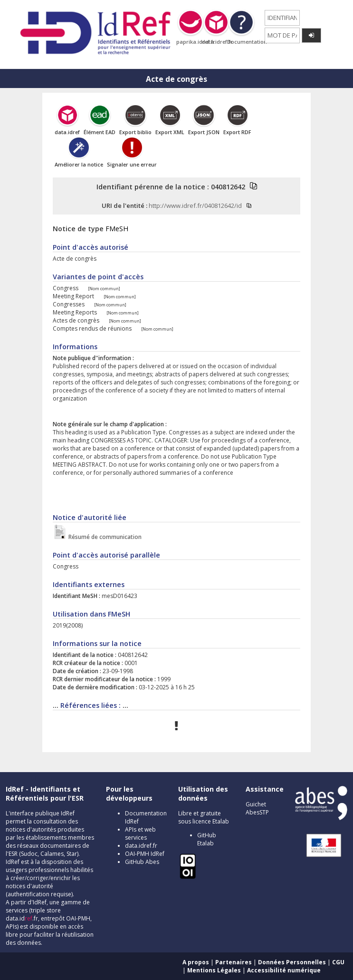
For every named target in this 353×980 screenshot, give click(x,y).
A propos (196, 962)
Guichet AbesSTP (257, 808)
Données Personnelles (292, 962)
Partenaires (234, 962)
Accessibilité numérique (284, 970)
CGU (338, 962)
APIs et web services (140, 833)
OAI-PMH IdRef (145, 854)
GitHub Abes (142, 862)
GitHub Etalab (207, 839)
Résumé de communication (104, 537)
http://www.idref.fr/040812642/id (195, 206)
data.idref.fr (141, 846)
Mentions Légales (214, 970)
